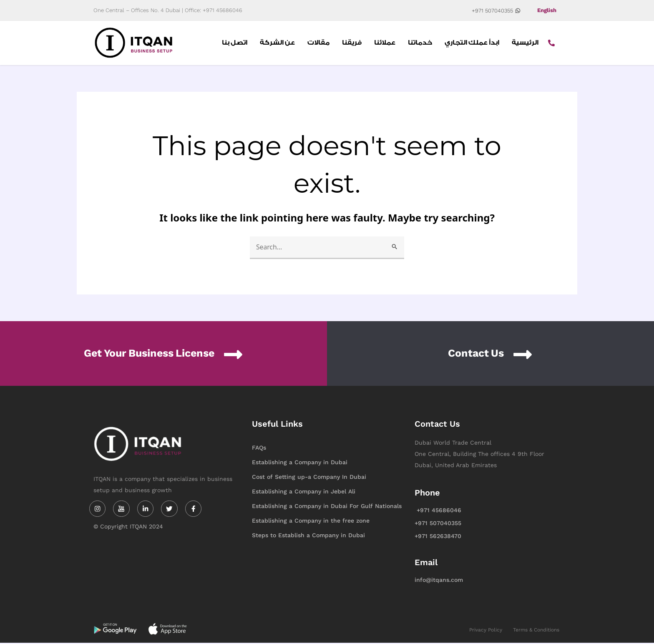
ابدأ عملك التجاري (472, 43)
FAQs (259, 449)
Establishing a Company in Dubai (300, 463)
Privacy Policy (486, 631)
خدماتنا (420, 43)
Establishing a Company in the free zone (311, 522)
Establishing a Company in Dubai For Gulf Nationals (327, 507)
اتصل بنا (235, 43)
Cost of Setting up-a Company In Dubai (309, 478)
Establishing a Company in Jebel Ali (304, 493)
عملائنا (385, 43)
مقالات (318, 43)
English (546, 10)
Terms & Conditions (536, 631)
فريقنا (352, 43)
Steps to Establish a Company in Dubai (308, 536)
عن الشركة (277, 43)
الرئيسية (525, 43)
